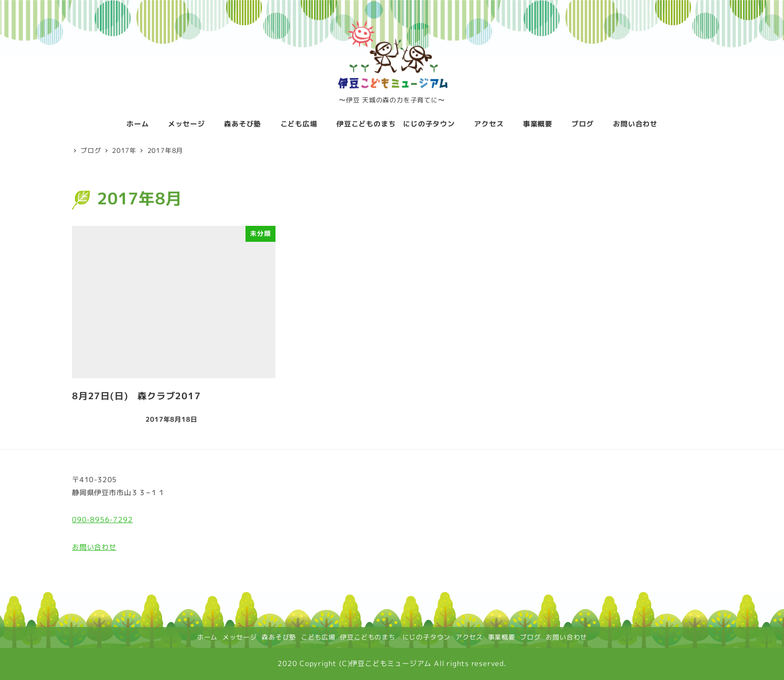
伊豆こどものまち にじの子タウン (395, 637)
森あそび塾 (279, 637)
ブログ (530, 637)
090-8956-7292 (102, 520)
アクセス (469, 637)
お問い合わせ (94, 547)
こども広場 (318, 637)
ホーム (207, 637)
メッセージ (240, 637)
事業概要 (502, 637)
